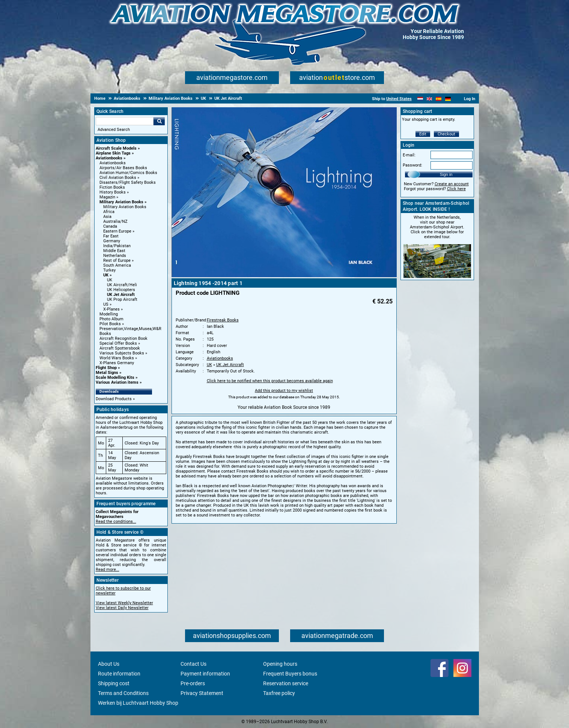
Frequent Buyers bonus (290, 674)
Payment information (205, 674)
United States (399, 99)
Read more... (108, 570)
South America (117, 265)
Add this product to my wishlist (284, 391)
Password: (412, 165)
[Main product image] (284, 276)
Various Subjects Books (122, 353)
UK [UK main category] (110, 280)
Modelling (109, 314)
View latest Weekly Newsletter (124, 603)
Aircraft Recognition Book (123, 338)
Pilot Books (110, 324)
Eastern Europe (117, 231)
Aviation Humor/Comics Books (128, 173)
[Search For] (125, 121)
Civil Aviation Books (118, 178)
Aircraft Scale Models (116, 148)
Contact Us (193, 664)
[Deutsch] (448, 99)
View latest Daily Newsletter (122, 608)
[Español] (439, 99)
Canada (110, 226)
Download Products (114, 399)
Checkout (446, 134)
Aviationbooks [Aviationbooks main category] (113, 163)
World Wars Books (117, 358)
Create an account (452, 184)
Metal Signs (107, 373)
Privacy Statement (202, 693)
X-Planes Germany (117, 363)
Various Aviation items (117, 382)
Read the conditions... (116, 522)
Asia (107, 217)
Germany (112, 241)
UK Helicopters (121, 290)
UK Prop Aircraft (122, 299)
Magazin (107, 197)
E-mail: (409, 155)
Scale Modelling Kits (115, 378)
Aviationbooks (109, 158)
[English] (430, 99)
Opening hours (280, 664)
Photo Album (111, 319)
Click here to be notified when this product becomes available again (270, 381)
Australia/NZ (115, 221)
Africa (109, 212)
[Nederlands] (420, 99)
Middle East (114, 251)
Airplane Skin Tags (113, 153)
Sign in (446, 174)
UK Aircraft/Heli (122, 285)
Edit (423, 134)
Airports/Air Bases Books (123, 168)
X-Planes (111, 309)
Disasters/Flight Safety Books (128, 182)
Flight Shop (106, 368)
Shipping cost (114, 683)
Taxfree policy (279, 693)
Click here (456, 189)
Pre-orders (193, 683)
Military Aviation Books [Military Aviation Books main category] (125, 207)
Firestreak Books (223, 320)
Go (159, 121)
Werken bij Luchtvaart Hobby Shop (138, 703)
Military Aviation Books (121, 202)
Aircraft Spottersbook (120, 348)
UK (106, 275)
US (106, 304)
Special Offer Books (118, 343)
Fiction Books (112, 187)
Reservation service (286, 683)
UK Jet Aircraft (121, 295)
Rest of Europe (117, 260)
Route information (119, 674)
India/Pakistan (117, 246)
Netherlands (115, 256)
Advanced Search (114, 130)
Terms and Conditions (123, 693)
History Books (113, 192)
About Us (109, 664)
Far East (111, 236)
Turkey (109, 270)
